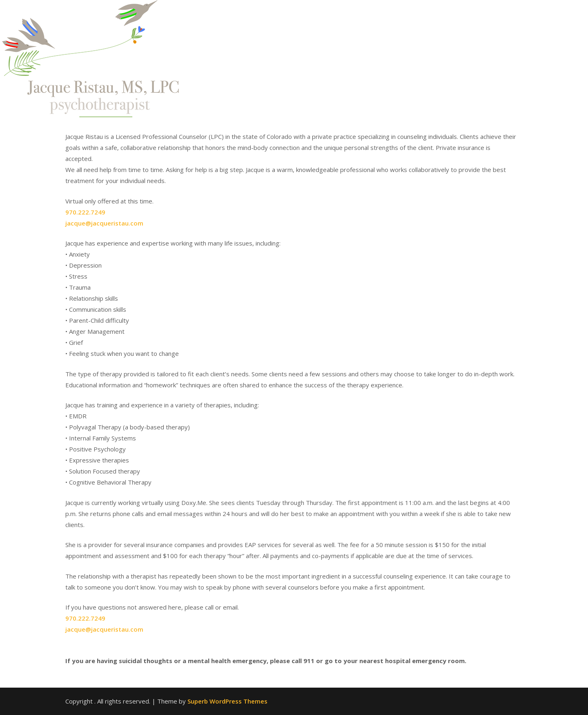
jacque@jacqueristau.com (104, 223)
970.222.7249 (85, 212)
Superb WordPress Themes (227, 701)
